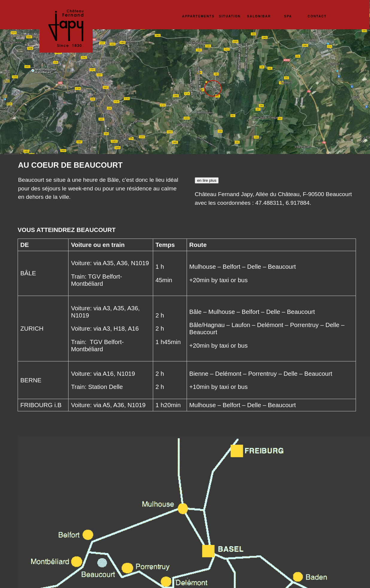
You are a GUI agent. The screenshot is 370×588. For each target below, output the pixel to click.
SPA (288, 16)
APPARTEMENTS (198, 16)
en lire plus (207, 180)
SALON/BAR (259, 16)
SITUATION (230, 16)
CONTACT (317, 16)
